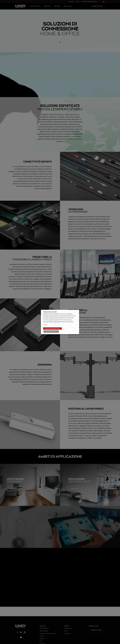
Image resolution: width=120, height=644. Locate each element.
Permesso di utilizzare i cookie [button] (52, 328)
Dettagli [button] (45, 324)
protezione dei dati (69, 322)
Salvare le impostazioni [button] (51, 332)
